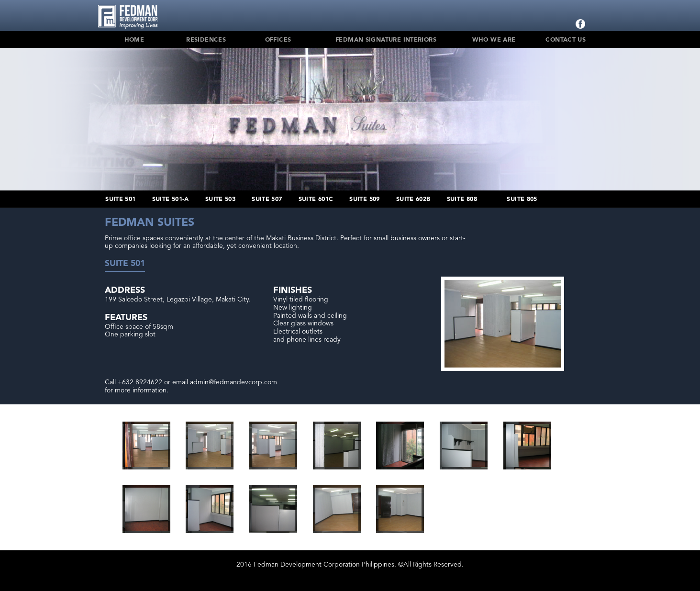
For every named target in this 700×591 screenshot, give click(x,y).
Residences (206, 40)
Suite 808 (462, 199)
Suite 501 (120, 199)
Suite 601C (316, 199)
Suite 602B (413, 199)
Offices (278, 40)
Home (134, 40)
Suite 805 (522, 199)
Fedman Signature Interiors (386, 40)
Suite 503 (220, 199)
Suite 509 (364, 199)
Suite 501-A (171, 199)
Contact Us (566, 40)
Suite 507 (267, 199)
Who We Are (494, 40)
